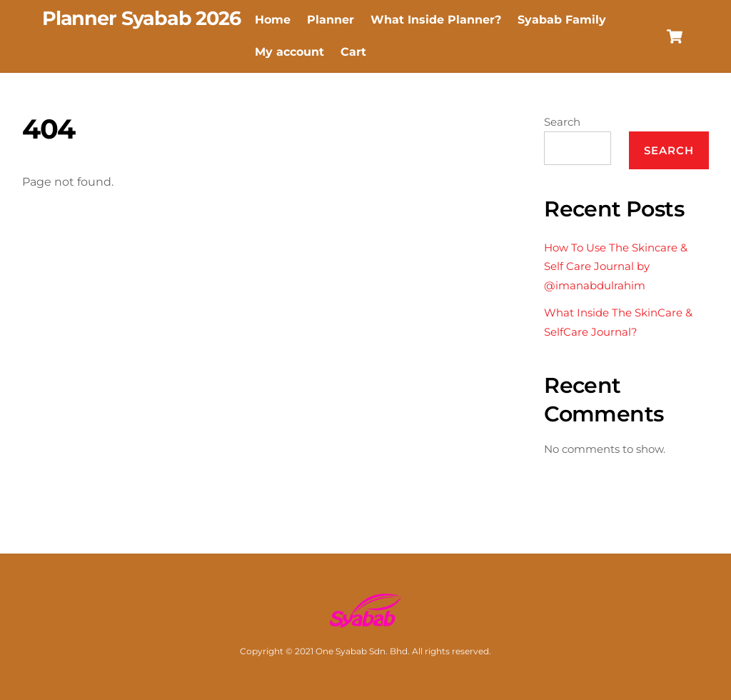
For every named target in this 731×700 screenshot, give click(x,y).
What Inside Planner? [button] (436, 20)
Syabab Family (562, 20)
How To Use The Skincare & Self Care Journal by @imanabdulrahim (616, 266)
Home (273, 20)
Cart (353, 52)
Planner (331, 20)
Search (562, 122)
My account (289, 52)
